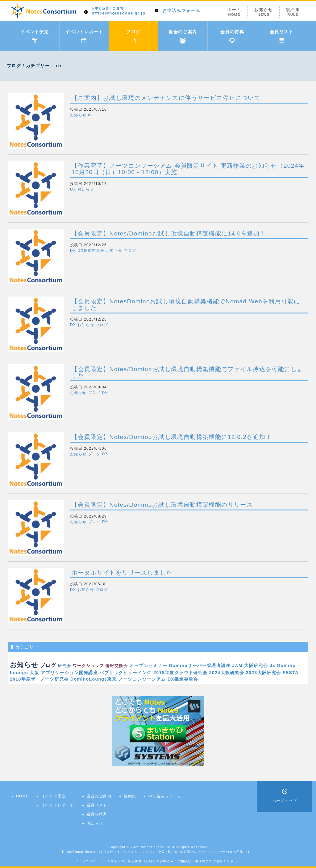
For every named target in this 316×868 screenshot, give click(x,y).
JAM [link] (237, 665)
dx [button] (91, 115)
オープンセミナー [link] (148, 665)
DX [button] (73, 189)
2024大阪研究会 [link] (227, 673)
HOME (23, 796)
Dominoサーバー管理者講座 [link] (200, 665)
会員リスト (282, 36)
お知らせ (264, 12)
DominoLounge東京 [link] (94, 679)
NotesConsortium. (156, 847)
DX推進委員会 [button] (91, 251)
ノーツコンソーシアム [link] (142, 679)
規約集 (293, 12)
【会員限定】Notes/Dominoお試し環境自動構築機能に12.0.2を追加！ (172, 437)
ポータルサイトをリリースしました (122, 573)
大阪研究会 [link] (256, 665)
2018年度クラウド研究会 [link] (180, 673)
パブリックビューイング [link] (125, 673)
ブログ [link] (48, 665)
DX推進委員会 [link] (183, 679)
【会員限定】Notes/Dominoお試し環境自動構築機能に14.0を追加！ (169, 233)
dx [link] (273, 665)
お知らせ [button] (78, 115)
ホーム (234, 12)
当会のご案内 (183, 36)
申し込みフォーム (165, 796)
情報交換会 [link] (117, 666)
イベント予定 (35, 36)
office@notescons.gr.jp (118, 11)
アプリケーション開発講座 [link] (69, 673)
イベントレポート (84, 36)
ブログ (133, 36)
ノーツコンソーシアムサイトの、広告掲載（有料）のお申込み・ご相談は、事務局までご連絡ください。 (158, 861)
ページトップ (285, 801)
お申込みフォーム (181, 10)
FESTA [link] (291, 673)
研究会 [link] (64, 666)
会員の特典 (232, 36)
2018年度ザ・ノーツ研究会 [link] (39, 679)
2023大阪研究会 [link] (264, 673)
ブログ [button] (130, 251)
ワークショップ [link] (88, 666)
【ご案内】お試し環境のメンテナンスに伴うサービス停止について (166, 98)
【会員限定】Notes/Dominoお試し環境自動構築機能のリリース (162, 505)
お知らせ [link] (24, 665)
